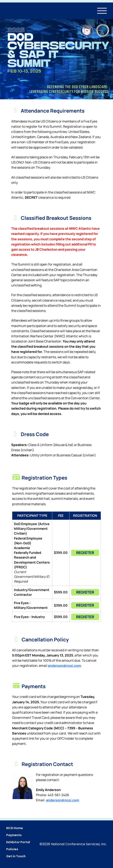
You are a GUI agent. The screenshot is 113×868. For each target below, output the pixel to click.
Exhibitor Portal (18, 842)
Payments (14, 835)
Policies (12, 849)
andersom (63, 800)
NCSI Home (15, 828)
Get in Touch (16, 856)
